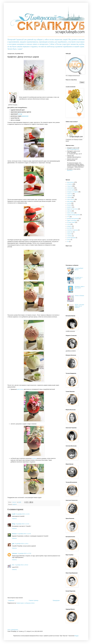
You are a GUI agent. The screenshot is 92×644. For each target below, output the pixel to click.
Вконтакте (70, 170)
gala (13, 544)
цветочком (20, 389)
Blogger (77, 636)
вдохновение (71, 182)
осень (69, 224)
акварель (70, 226)
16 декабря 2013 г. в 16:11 (22, 544)
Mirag (14, 524)
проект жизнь (71, 213)
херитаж (69, 211)
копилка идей (71, 190)
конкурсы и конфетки (73, 192)
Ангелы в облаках (79, 296)
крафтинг (15, 504)
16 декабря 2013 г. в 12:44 (24, 534)
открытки (69, 186)
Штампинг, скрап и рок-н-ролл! (80, 287)
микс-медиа (70, 201)
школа (69, 240)
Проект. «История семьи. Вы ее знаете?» (79, 306)
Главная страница (34, 600)
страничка (70, 196)
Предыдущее (56, 600)
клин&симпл (70, 188)
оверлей (69, 234)
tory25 (14, 514)
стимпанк (70, 236)
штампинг (70, 184)
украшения (25, 116)
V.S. (13, 565)
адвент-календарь (72, 221)
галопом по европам (72, 230)
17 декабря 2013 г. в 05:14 (21, 565)
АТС (68, 217)
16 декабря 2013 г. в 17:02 (24, 553)
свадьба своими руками (73, 215)
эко (68, 241)
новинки (69, 198)
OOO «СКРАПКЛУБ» (13, 630)
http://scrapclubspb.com (73, 149)
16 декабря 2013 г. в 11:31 (23, 514)
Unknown (15, 553)
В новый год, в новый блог (79, 278)
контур (20, 114)
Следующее (11, 600)
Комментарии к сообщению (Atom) (25, 603)
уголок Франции (71, 238)
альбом (69, 203)
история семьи (71, 222)
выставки (70, 228)
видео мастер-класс (72, 209)
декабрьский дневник (73, 219)
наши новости (71, 199)
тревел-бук (70, 232)
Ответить (14, 519)
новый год (70, 194)
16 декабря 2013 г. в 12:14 (22, 524)
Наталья (14, 534)
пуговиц (34, 458)
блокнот (69, 205)
